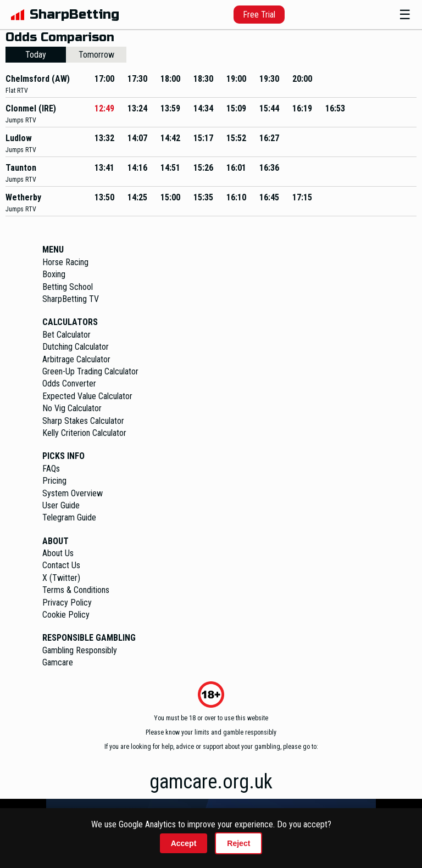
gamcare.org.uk (211, 782)
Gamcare (58, 662)
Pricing (54, 481)
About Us (58, 553)
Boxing (54, 274)
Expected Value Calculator (87, 396)
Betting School (68, 287)
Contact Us (61, 565)
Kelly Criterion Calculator (84, 433)
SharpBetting (74, 15)
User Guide (61, 505)
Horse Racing (65, 262)
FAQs (51, 469)
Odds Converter (69, 383)
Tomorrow (96, 55)
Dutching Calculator (76, 347)
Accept (184, 843)
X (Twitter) (61, 578)
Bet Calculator (66, 335)
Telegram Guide (69, 517)
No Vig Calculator (72, 408)
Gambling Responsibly (80, 650)
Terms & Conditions (76, 590)
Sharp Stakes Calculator (83, 421)
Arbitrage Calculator (76, 359)
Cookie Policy (66, 615)
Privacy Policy (67, 603)
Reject (238, 843)
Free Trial (259, 15)
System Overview (73, 493)
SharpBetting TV (71, 299)
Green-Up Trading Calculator (90, 371)
